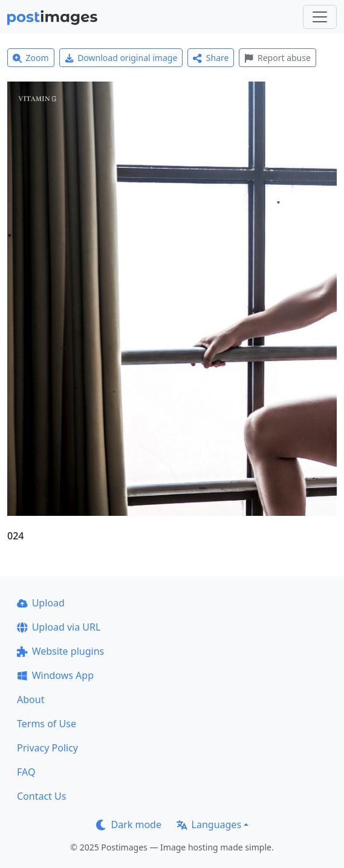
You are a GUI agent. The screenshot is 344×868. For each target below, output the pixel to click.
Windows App (55, 675)
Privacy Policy (47, 748)
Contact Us (41, 796)
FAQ (26, 772)
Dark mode (129, 825)
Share (211, 58)
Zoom (31, 58)
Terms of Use (47, 724)
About (31, 699)
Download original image (121, 58)
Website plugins (60, 651)
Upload (41, 603)
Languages (209, 825)
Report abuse (277, 58)
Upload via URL (59, 627)
